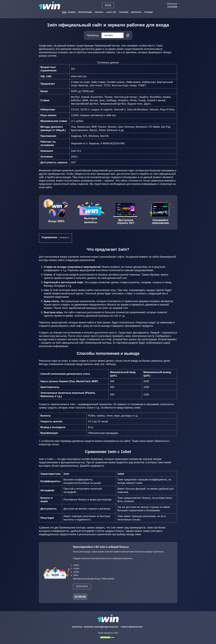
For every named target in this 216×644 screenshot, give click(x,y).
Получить (82, 586)
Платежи (124, 12)
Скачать (99, 12)
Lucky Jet (111, 12)
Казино (72, 12)
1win (64, 12)
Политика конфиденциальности (101, 627)
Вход (108, 5)
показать (64, 237)
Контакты (136, 12)
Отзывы (148, 12)
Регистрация (85, 12)
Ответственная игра (132, 627)
